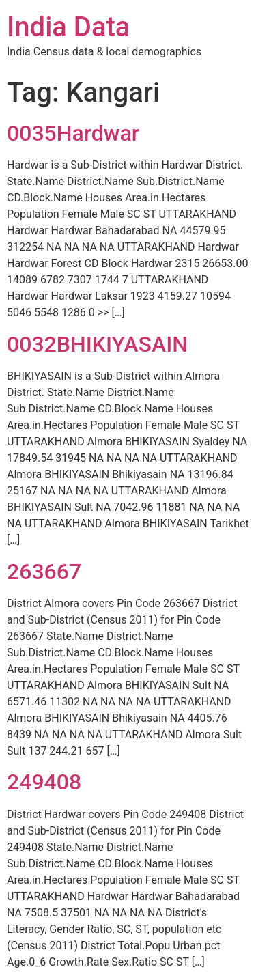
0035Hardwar (73, 133)
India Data (68, 27)
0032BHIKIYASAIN (97, 344)
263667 (44, 572)
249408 (44, 782)
